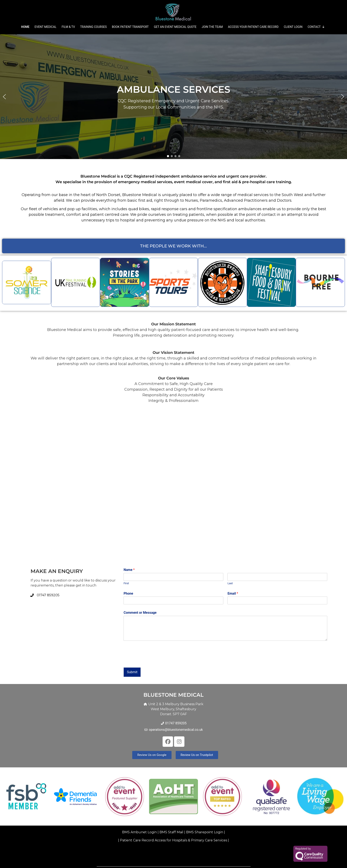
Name (129, 570)
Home (25, 27)
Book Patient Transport (130, 27)
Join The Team (212, 27)
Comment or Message (140, 613)
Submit (132, 672)
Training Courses (93, 27)
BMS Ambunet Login (139, 832)
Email (233, 593)
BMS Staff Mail (172, 832)
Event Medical (45, 27)
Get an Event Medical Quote (175, 27)
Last (230, 583)
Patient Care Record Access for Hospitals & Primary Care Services (173, 840)
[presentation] (155, 661)
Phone (128, 593)
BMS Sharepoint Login (205, 832)
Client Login (293, 27)
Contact (316, 27)
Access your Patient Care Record (253, 27)
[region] (173, 97)
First (126, 583)
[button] (173, 97)
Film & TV (68, 27)
